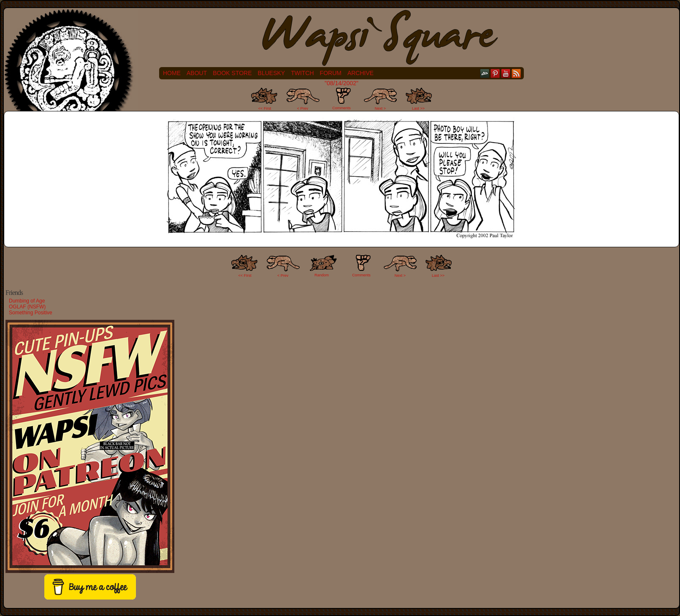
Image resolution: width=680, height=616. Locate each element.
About (197, 73)
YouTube (506, 73)
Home (172, 73)
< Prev (303, 108)
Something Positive (31, 313)
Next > (380, 108)
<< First (265, 108)
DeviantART (485, 73)
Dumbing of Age (27, 301)
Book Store (232, 73)
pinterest (495, 73)
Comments (341, 99)
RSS (516, 73)
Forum (331, 73)
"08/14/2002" (341, 83)
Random (322, 275)
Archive (360, 73)
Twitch (302, 73)
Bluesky (272, 73)
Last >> (418, 108)
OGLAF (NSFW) (27, 307)
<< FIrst (245, 276)
